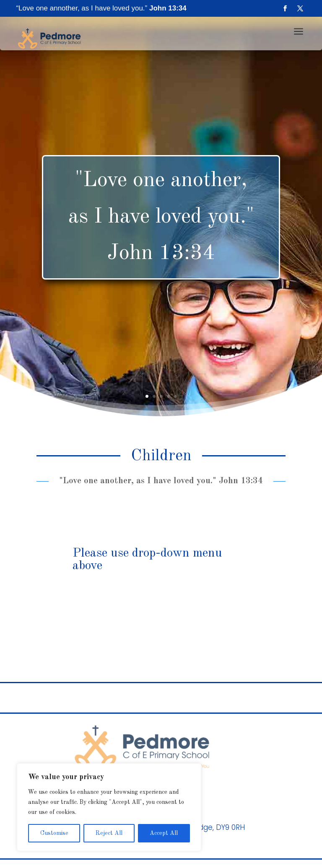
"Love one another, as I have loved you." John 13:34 (161, 217)
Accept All (164, 833)
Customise (54, 833)
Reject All (109, 833)
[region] (109, 807)
